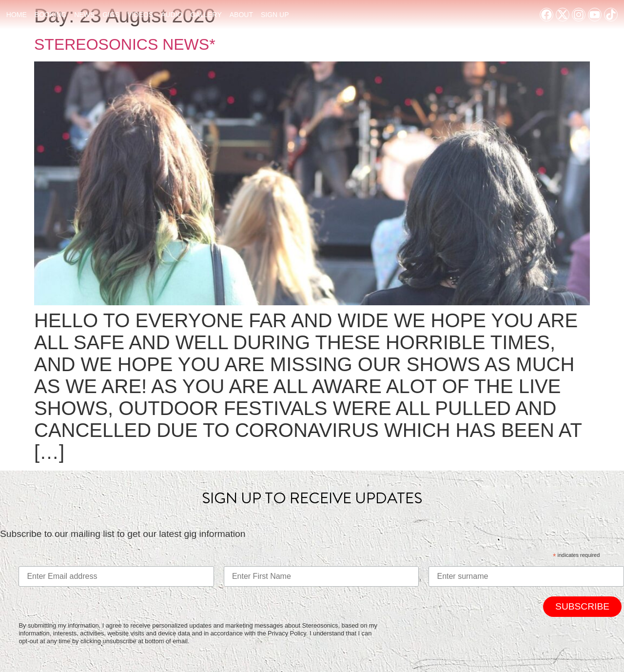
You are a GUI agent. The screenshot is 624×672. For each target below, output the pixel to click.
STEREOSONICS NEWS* (125, 44)
